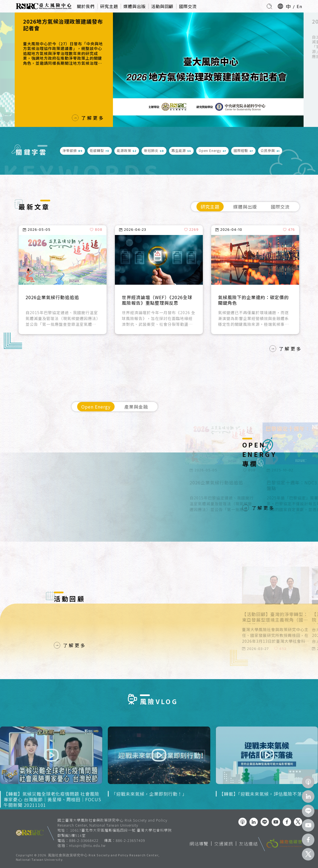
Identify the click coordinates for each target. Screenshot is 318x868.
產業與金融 (136, 407)
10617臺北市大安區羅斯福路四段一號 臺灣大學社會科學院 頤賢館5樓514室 (115, 833)
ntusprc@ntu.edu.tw (87, 846)
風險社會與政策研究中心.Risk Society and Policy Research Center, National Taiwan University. (88, 858)
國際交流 (188, 6)
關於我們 (86, 6)
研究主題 (109, 6)
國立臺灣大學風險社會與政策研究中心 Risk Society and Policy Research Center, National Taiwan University (112, 823)
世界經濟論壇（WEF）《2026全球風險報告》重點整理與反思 (157, 300)
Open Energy (96, 407)
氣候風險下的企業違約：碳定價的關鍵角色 (253, 300)
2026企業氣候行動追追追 (52, 297)
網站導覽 (199, 844)
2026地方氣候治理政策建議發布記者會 (63, 25)
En (299, 6)
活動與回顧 (162, 6)
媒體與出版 (135, 6)
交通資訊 (224, 844)
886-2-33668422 (84, 840)
